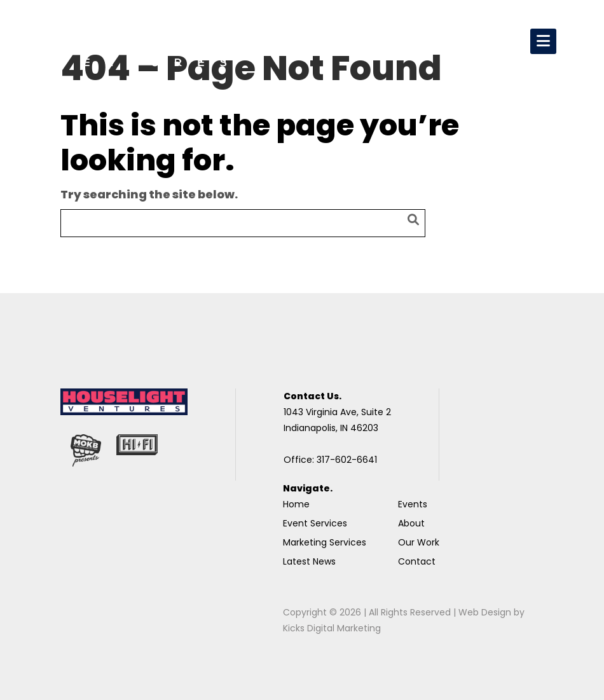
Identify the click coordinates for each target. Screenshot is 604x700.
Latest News (309, 561)
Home (296, 504)
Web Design (485, 612)
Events (413, 504)
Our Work (419, 542)
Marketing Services (325, 542)
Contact (417, 561)
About (411, 523)
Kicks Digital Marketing (332, 628)
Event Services (315, 523)
